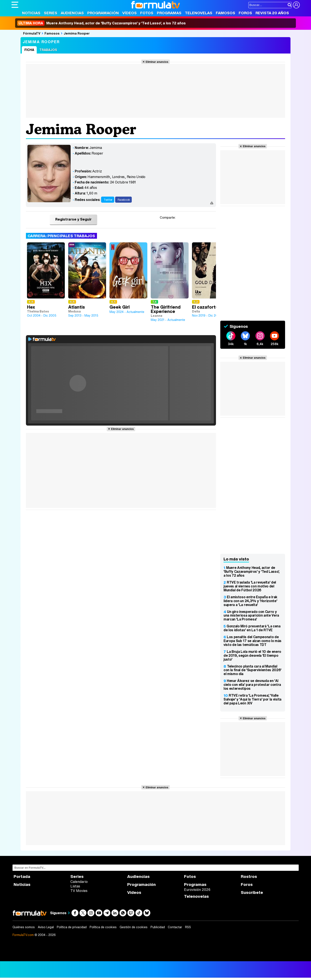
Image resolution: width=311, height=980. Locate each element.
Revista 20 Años (272, 13)
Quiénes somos (24, 927)
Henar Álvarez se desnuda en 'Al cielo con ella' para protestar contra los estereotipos (252, 685)
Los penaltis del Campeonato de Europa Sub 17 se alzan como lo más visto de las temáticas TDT (252, 641)
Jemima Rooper (77, 33)
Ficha (29, 50)
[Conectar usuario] (296, 5)
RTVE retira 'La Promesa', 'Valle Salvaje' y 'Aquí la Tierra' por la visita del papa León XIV (252, 699)
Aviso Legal (46, 927)
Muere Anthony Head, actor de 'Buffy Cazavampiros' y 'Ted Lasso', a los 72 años (102, 23)
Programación (103, 13)
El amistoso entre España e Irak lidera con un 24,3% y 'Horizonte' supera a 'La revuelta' (250, 601)
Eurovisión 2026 (197, 890)
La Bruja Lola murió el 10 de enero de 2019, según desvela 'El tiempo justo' (252, 655)
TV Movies (79, 891)
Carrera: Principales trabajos (61, 236)
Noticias (31, 13)
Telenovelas (199, 13)
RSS (188, 927)
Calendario (79, 882)
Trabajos (48, 50)
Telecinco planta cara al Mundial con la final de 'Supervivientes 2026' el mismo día (252, 670)
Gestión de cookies (134, 927)
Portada (22, 877)
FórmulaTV (32, 33)
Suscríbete (252, 892)
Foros (245, 13)
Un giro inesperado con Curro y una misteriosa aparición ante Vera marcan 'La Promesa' (251, 615)
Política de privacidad (72, 927)
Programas (169, 13)
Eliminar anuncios (157, 62)
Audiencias (72, 13)
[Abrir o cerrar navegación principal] (15, 5)
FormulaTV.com (23, 935)
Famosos (225, 13)
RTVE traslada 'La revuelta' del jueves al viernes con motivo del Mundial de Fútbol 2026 (250, 586)
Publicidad (158, 927)
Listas (75, 886)
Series (51, 13)
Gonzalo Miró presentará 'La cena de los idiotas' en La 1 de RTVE (252, 628)
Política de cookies (103, 927)
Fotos (147, 13)
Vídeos (129, 13)
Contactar (175, 927)
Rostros (249, 877)
